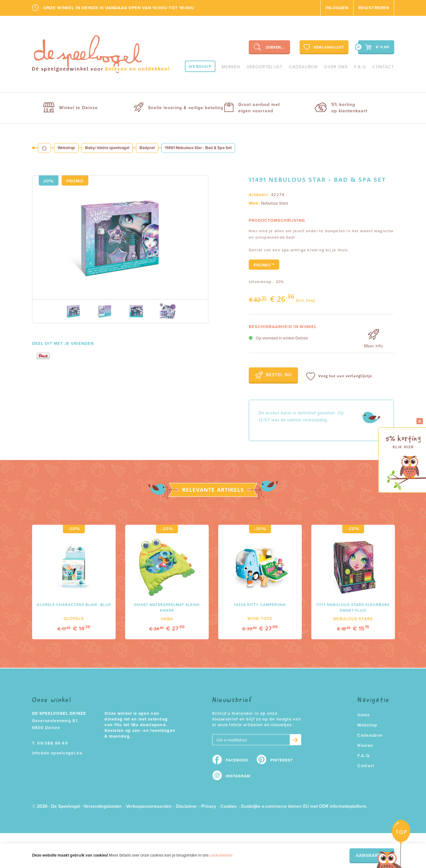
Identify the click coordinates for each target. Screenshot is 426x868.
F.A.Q (360, 67)
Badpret (147, 148)
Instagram (238, 776)
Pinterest (282, 760)
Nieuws (365, 746)
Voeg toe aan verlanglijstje (339, 376)
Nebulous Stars (275, 203)
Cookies (229, 806)
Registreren (374, 8)
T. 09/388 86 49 (50, 743)
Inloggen (337, 8)
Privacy (209, 806)
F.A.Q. (364, 756)
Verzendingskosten (103, 806)
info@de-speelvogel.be (57, 753)
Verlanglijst (323, 47)
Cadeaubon (304, 67)
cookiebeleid (221, 855)
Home (364, 715)
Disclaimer (186, 806)
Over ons (336, 67)
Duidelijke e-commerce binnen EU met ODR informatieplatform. (304, 806)
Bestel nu (273, 375)
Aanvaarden (372, 855)
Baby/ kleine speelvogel (107, 148)
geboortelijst (265, 67)
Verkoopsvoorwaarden (149, 806)
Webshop (200, 67)
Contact (383, 67)
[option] (120, 237)
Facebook (237, 760)
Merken (231, 67)
